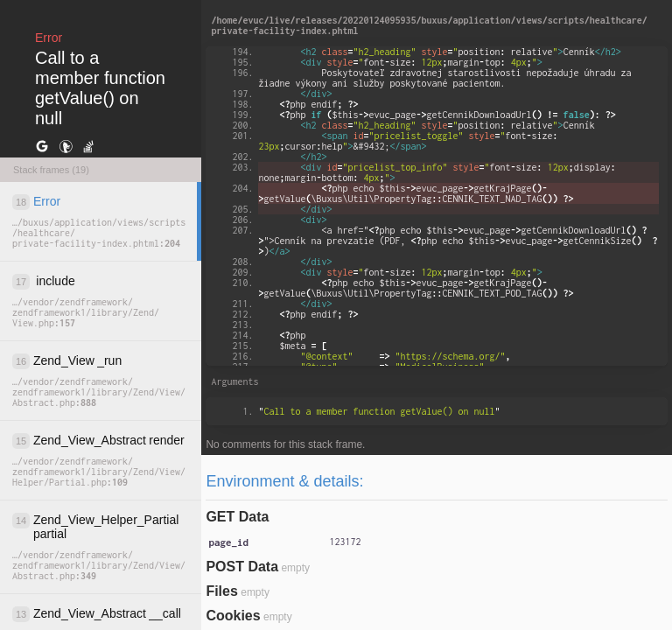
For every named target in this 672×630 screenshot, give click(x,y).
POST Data (242, 567)
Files (221, 591)
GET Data (237, 517)
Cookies (233, 616)
